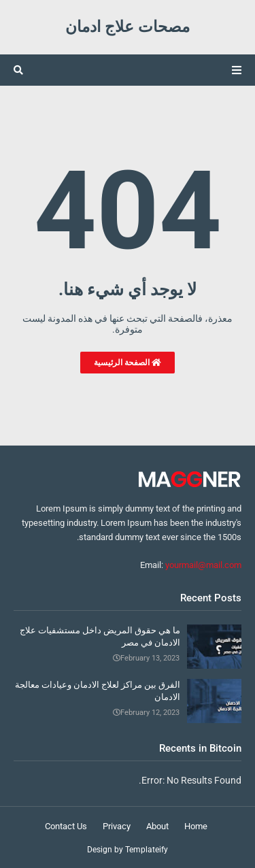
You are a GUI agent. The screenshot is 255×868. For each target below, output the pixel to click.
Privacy (117, 826)
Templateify (147, 850)
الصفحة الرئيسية (128, 363)
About (157, 826)
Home (196, 826)
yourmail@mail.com (203, 565)
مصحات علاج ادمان (128, 27)
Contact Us (66, 826)
